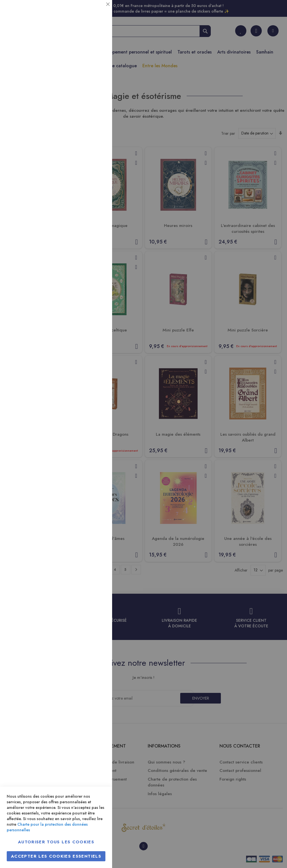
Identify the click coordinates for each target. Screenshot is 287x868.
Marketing (97, 135)
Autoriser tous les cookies (56, 842)
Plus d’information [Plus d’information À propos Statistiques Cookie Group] (89, 111)
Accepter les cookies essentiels (56, 856)
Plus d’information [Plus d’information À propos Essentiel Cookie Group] (89, 52)
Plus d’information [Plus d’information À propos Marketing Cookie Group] (89, 171)
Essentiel (97, 11)
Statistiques (97, 76)
